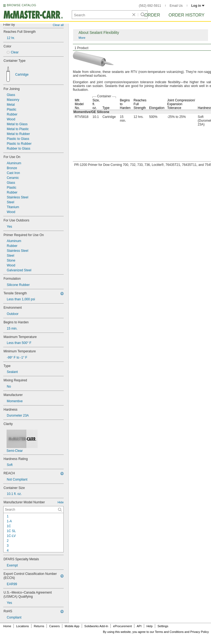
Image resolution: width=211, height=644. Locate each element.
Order (152, 15)
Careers (54, 626)
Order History (186, 15)
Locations (23, 626)
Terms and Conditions (169, 632)
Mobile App (72, 626)
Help (150, 626)
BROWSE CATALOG (21, 5)
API (139, 626)
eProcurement (123, 626)
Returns (39, 626)
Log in (198, 6)
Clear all (58, 25)
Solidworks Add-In (96, 626)
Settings (163, 626)
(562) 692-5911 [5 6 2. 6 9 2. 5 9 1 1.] (150, 6)
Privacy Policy (200, 632)
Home (7, 626)
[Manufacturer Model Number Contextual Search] (33, 510)
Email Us (176, 6)
